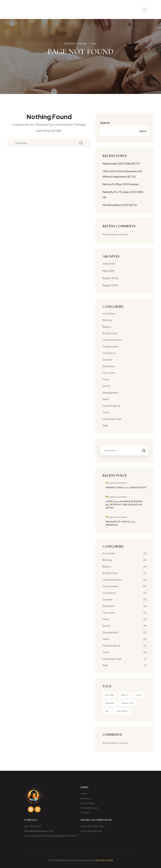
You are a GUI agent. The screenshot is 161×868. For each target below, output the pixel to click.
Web (105, 425)
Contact (85, 812)
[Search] (144, 450)
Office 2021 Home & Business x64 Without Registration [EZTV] (124, 505)
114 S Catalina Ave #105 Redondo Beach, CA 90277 (50, 836)
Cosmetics (109, 353)
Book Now (86, 798)
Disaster (108, 360)
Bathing (107, 320)
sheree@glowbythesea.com (39, 831)
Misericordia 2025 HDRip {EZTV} (121, 164)
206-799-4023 (32, 826)
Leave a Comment (118, 483)
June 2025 (109, 264)
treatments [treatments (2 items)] (122, 711)
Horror (107, 386)
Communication (112, 340)
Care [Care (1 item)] (139, 695)
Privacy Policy (88, 803)
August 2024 (110, 278)
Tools (106, 412)
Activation (109, 313)
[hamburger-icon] (145, 9)
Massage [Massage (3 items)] (110, 703)
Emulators (109, 366)
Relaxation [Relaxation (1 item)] (128, 703)
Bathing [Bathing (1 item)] (110, 695)
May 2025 (108, 271)
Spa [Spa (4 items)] (107, 711)
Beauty (107, 327)
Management (110, 393)
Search (105, 123)
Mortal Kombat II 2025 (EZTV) (120, 205)
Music (106, 399)
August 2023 (110, 285)
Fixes (106, 379)
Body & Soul (110, 333)
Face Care (109, 373)
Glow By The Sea (105, 860)
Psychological (111, 406)
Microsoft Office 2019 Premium (121, 184)
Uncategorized (112, 419)
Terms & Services (89, 808)
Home (84, 794)
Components (110, 346)
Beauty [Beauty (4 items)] (125, 695)
